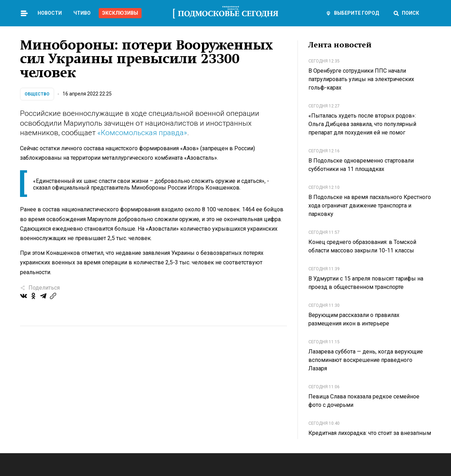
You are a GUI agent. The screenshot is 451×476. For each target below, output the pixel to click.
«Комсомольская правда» (142, 133)
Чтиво (82, 13)
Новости (50, 13)
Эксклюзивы (120, 13)
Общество (37, 94)
